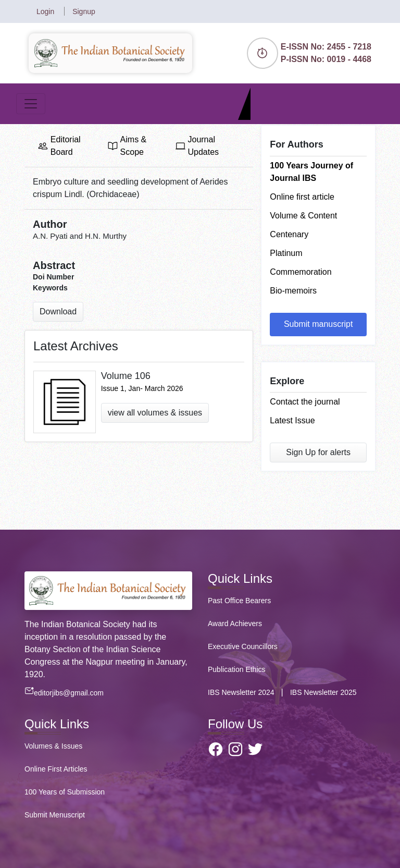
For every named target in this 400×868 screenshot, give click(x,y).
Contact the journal (305, 402)
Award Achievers (235, 624)
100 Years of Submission (65, 792)
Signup (84, 11)
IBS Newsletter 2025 (323, 692)
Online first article (302, 197)
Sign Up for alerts (318, 452)
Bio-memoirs (293, 291)
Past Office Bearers (239, 601)
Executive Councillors (243, 646)
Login (46, 11)
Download (58, 311)
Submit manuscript (318, 324)
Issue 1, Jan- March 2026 (142, 388)
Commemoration (301, 272)
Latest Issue (292, 420)
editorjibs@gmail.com (64, 693)
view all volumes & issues (155, 413)
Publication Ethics (237, 669)
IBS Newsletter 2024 (242, 692)
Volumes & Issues (53, 746)
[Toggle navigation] (31, 104)
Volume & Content (303, 216)
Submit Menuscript (55, 815)
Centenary (289, 234)
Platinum (286, 253)
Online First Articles (56, 769)
